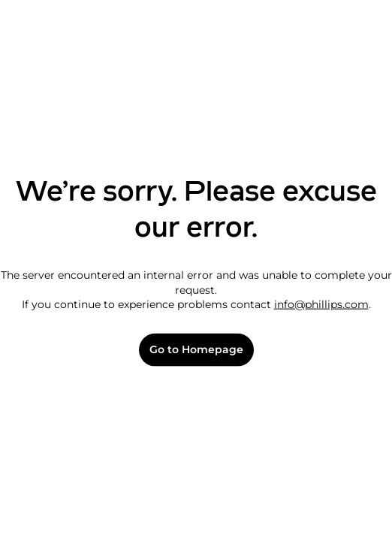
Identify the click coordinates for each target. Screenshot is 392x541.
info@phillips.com (321, 304)
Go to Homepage (196, 350)
